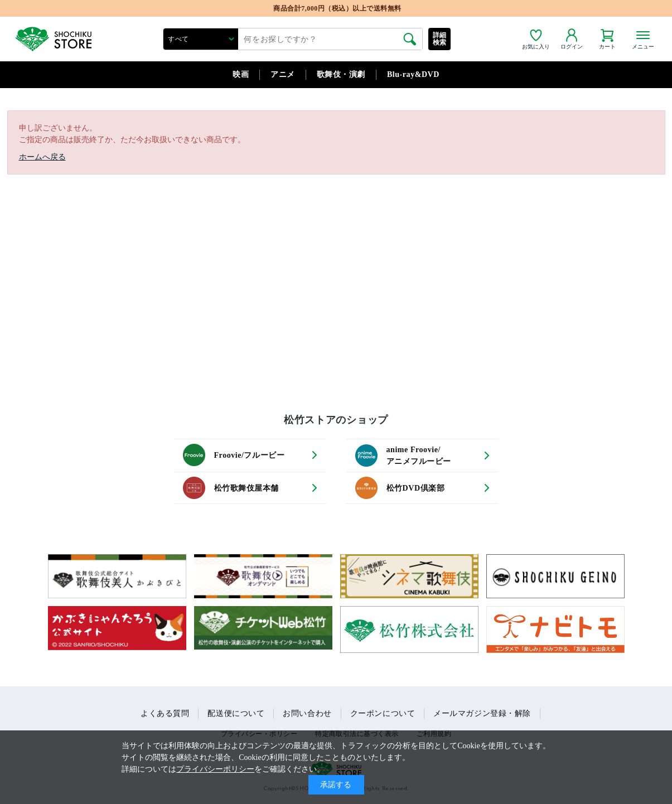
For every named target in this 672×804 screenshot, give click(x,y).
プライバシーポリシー (215, 769)
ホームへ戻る (42, 157)
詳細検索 (440, 39)
